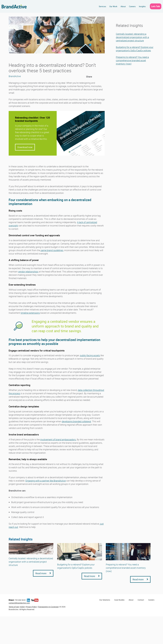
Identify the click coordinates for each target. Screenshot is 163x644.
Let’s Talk (156, 6)
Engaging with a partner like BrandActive (46, 481)
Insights (142, 6)
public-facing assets (90, 355)
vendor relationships (28, 272)
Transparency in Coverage (48, 607)
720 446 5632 (17, 600)
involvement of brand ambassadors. (58, 439)
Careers (132, 6)
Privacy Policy (31, 607)
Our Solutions (105, 600)
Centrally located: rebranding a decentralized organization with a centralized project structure (132, 37)
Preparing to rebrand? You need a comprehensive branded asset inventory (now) (132, 60)
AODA (22, 607)
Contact (141, 600)
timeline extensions (30, 313)
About (123, 6)
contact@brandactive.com (19, 603)
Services (102, 6)
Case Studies (119, 600)
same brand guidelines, (52, 250)
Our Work (113, 6)
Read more (43, 573)
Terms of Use (14, 607)
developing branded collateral (76, 421)
